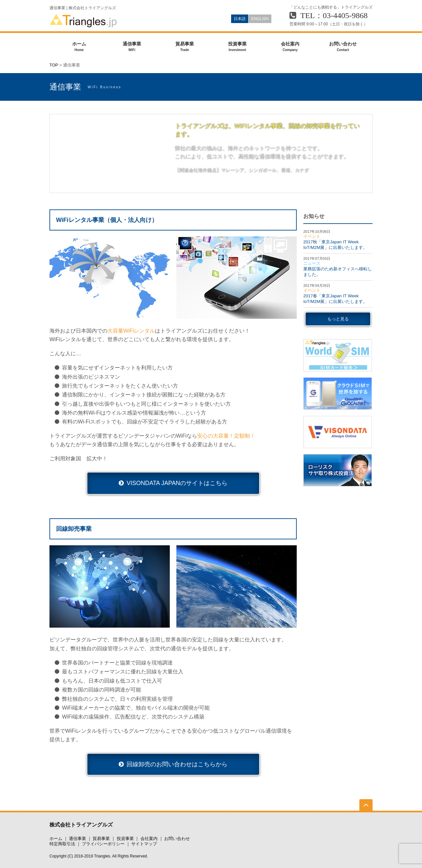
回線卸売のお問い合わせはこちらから (177, 764)
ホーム (79, 47)
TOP (54, 65)
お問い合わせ (343, 47)
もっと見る (338, 319)
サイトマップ (144, 844)
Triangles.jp (83, 21)
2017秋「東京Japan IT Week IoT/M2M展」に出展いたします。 (335, 245)
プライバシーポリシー (103, 844)
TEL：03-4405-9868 (334, 15)
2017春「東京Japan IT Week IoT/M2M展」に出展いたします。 (335, 299)
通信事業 (132, 47)
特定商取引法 (62, 844)
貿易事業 (185, 47)
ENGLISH (260, 19)
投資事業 (237, 47)
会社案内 (290, 47)
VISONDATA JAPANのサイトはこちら (177, 483)
